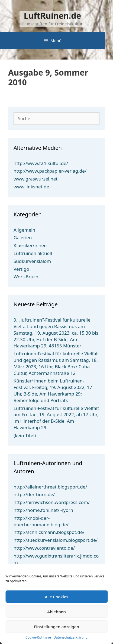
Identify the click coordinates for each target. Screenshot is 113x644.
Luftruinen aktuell (33, 253)
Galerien (23, 237)
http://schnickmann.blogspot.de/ (49, 532)
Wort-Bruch (26, 277)
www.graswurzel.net (35, 179)
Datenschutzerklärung (71, 637)
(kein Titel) (25, 435)
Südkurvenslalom (32, 261)
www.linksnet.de (31, 187)
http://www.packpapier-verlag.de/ (50, 171)
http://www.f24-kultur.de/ (41, 163)
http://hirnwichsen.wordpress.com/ (52, 502)
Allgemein (24, 230)
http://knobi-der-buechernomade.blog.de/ (41, 521)
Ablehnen (56, 612)
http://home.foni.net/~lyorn (43, 510)
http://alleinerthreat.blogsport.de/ (50, 487)
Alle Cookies (56, 597)
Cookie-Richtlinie (38, 637)
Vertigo (21, 269)
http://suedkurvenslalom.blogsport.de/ (56, 540)
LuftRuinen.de (52, 16)
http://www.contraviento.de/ (44, 548)
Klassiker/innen (30, 245)
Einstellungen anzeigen (56, 627)
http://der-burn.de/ (34, 494)
